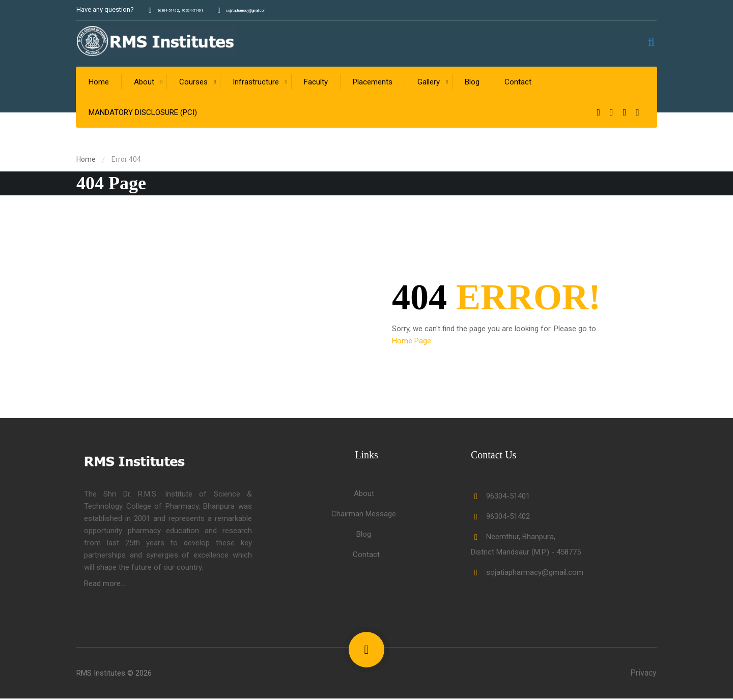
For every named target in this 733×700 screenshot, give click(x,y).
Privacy (643, 674)
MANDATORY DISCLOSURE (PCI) (143, 114)
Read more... (105, 585)
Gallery (429, 83)
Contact (518, 83)
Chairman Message (364, 515)
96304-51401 (217, 9)
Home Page (412, 342)
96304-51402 (177, 9)
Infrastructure (256, 83)
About (145, 83)
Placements (373, 83)
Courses (194, 83)
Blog (473, 83)
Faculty (316, 83)
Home (99, 83)
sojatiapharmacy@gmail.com (297, 9)
